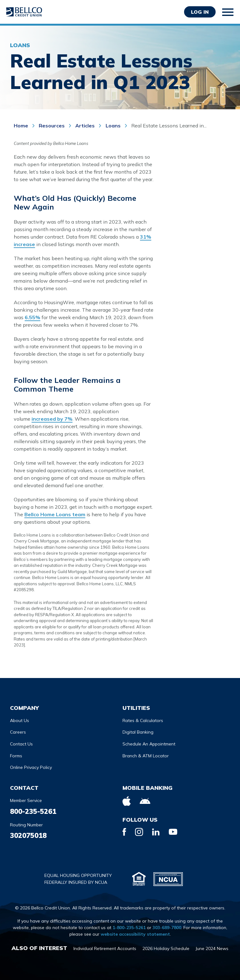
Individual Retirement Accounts (105, 948)
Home (22, 126)
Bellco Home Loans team (55, 514)
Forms (16, 756)
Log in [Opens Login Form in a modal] (200, 12)
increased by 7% (52, 419)
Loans (114, 126)
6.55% (32, 317)
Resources (52, 126)
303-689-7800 (167, 928)
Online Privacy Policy (31, 767)
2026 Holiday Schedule (166, 948)
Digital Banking (138, 732)
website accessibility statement (135, 934)
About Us (20, 720)
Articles (85, 126)
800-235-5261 (33, 811)
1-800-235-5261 (129, 928)
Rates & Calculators (143, 720)
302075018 (28, 835)
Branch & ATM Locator (146, 756)
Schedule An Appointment (149, 744)
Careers (18, 732)
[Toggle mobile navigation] (228, 12)
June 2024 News (212, 948)
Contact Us (21, 744)
